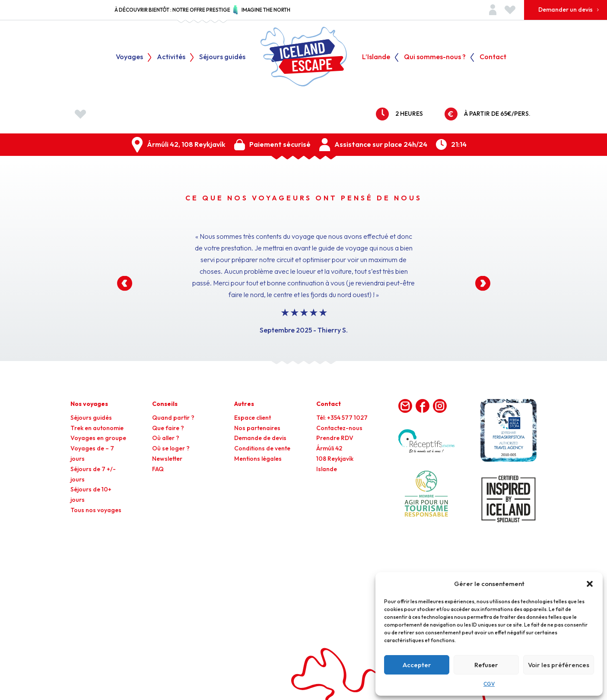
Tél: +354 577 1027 (342, 418)
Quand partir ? (173, 418)
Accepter (417, 665)
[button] (590, 584)
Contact (493, 57)
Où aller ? (166, 438)
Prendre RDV (335, 438)
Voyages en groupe (98, 438)
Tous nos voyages (96, 510)
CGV (489, 684)
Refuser (486, 665)
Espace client (253, 418)
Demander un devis (566, 10)
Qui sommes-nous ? (435, 57)
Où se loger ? (171, 448)
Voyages (129, 57)
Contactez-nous (339, 428)
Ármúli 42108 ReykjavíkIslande (335, 459)
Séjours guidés (222, 57)
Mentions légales (258, 459)
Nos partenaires (257, 428)
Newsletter (167, 459)
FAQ (158, 469)
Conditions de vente (262, 448)
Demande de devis (260, 438)
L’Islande (376, 57)
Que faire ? (168, 428)
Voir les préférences (559, 665)
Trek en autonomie (97, 428)
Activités (171, 57)
